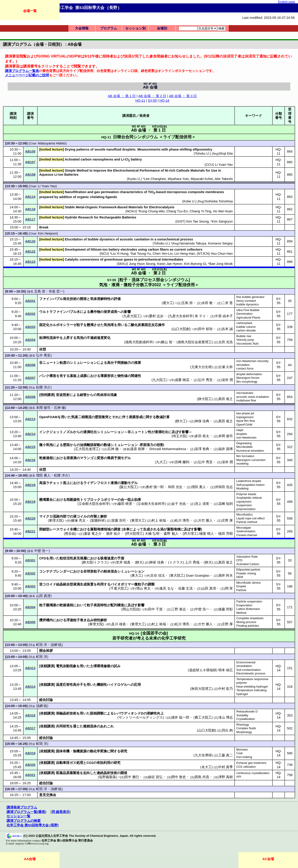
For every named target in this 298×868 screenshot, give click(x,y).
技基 (127, 449)
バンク (44, 376)
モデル (126, 458)
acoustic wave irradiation (253, 397)
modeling (243, 464)
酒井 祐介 (113, 534)
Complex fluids (246, 728)
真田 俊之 (226, 399)
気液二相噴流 (81, 417)
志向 (87, 773)
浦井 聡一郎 (180, 717)
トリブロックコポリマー (99, 500)
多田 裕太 (202, 436)
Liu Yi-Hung (120, 254)
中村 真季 (226, 767)
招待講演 (47, 395)
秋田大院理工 (202, 689)
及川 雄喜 (119, 624)
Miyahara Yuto (178, 179)
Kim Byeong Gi (195, 264)
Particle (241, 590)
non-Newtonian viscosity (252, 361)
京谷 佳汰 (158, 575)
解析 (104, 516)
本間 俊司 (43, 408)
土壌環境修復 (100, 666)
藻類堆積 (174, 529)
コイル (82, 516)
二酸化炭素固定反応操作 (146, 325)
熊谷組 (70, 534)
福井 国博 (226, 449)
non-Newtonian (246, 438)
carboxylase (244, 323)
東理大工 (138, 520)
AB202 (30, 314)
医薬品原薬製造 (68, 773)
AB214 (30, 434)
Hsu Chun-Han (222, 254)
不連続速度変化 (99, 338)
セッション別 (135, 28)
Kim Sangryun (222, 221)
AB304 (30, 607)
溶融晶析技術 (66, 713)
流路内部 (60, 516)
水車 (126, 529)
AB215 (30, 447)
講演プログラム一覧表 (22, 71)
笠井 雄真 (123, 562)
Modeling (243, 488)
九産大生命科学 (181, 316)
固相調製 (97, 713)
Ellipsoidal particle (248, 569)
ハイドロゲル (117, 685)
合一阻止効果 (131, 500)
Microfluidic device (249, 583)
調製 (151, 584)
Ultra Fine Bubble (248, 310)
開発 (83, 299)
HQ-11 (140, 101)
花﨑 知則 (226, 504)
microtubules (245, 393)
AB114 (30, 197)
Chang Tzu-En (177, 211)
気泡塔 (109, 325)
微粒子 (139, 584)
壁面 (66, 445)
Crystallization (246, 719)
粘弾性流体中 (49, 338)
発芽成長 (111, 312)
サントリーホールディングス (141, 717)
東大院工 (177, 575)
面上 (66, 483)
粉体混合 (111, 571)
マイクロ (46, 516)
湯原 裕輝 (137, 449)
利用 (100, 584)
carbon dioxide (246, 330)
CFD (239, 560)
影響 (127, 312)
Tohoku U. (202, 153)
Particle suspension (249, 601)
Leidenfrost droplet (249, 481)
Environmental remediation (246, 664)
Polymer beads (246, 494)
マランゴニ (88, 458)
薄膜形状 (107, 376)
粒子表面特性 (97, 605)
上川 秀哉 (192, 562)
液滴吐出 (90, 432)
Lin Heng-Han (185, 254)
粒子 (80, 325)
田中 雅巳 (132, 777)
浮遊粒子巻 (75, 620)
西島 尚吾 (202, 777)
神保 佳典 (202, 421)
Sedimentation (246, 531)
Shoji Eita (226, 153)
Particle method (247, 522)
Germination (245, 314)
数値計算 (163, 417)
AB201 (30, 301)
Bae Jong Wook (221, 264)
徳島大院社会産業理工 (195, 342)
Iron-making (244, 757)
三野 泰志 (179, 609)
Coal (239, 753)
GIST (180, 221)
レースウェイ (60, 529)
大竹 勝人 (205, 520)
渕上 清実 (202, 504)
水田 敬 (207, 303)
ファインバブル (51, 299)
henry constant (246, 301)
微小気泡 (46, 445)
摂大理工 (190, 534)
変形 (100, 458)
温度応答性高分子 (70, 685)
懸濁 (90, 325)
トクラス (176, 562)
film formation (245, 456)
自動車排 (63, 763)
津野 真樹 (226, 777)
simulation (243, 365)
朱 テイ (200, 316)
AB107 (30, 162)
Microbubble (245, 447)
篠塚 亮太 (78, 520)
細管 (83, 395)
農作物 (95, 312)
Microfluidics (245, 514)
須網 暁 (56, 645)
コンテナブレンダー (54, 571)
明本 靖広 (226, 670)
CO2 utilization (246, 767)
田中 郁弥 (205, 329)
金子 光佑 (179, 504)
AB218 (30, 485)
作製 (94, 516)
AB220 (30, 518)
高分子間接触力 (119, 363)
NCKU (131, 211)
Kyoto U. (134, 179)
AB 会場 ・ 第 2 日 (152, 96)
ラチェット (54, 483)
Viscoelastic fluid (247, 344)
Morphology (244, 732)
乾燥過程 (46, 458)
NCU (104, 254)
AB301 (30, 560)
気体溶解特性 (100, 299)
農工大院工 (203, 717)
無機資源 (80, 751)
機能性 (102, 685)
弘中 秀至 (43, 355)
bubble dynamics (248, 304)
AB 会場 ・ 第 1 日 (122, 96)
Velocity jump (245, 340)
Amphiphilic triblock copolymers (249, 500)
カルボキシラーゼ (63, 325)
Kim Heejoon (47, 233)
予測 (121, 558)
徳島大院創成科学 (139, 342)
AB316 (30, 715)
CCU (209, 165)
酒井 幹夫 (226, 575)
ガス (73, 763)
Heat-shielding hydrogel (252, 687)
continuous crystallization (253, 773)
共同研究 (63, 726)
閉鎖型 (44, 529)
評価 (117, 299)
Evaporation (244, 605)
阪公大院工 (129, 487)
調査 (117, 529)
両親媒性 (73, 500)
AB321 (30, 775)
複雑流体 (90, 726)
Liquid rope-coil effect (251, 518)
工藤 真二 (226, 755)
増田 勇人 (43, 475)
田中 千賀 (155, 609)
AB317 (30, 728)
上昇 (66, 338)
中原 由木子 (224, 316)
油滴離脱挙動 (90, 445)
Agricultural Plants (248, 318)
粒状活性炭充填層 (73, 558)
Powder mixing (246, 573)
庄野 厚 (227, 520)
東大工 (137, 575)
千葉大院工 (119, 588)
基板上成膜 (78, 376)
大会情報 (82, 28)
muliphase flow (246, 400)
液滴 (114, 483)
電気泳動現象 (66, 666)
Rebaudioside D (247, 711)
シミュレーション (83, 363)
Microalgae (244, 528)
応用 (137, 685)
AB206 (30, 365)
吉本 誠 (227, 329)
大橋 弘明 (152, 534)
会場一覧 (30, 11)
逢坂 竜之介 (93, 534)
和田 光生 (175, 487)
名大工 (207, 767)
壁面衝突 (102, 417)
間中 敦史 (179, 777)
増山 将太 (143, 588)
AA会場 (30, 859)
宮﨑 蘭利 (182, 462)
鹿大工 (168, 303)
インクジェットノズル (56, 432)
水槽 (73, 529)
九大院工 (159, 380)
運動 (124, 483)
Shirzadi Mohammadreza (167, 449)
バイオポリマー (122, 584)
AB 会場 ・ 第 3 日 (183, 96)
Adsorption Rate (247, 557)
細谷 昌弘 (155, 777)
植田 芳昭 (226, 534)
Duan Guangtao (198, 575)
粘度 (63, 363)
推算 (138, 363)
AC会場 (268, 859)
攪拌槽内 (46, 620)
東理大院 (56, 520)
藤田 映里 (125, 504)
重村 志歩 (156, 316)
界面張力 (147, 445)
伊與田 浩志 (224, 487)
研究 (124, 751)
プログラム (109, 28)
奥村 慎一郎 (155, 487)
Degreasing (244, 443)
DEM (240, 577)
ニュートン (51, 363)
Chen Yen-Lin (163, 254)
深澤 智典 (202, 449)
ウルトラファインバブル (58, 312)
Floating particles (248, 626)
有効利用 (103, 763)
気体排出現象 (107, 395)
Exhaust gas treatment (251, 763)
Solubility (242, 715)
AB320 (30, 765)
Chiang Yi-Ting (200, 211)
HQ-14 (164, 101)
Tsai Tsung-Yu (141, 254)
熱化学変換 (98, 751)
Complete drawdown (250, 618)
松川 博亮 (182, 520)
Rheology (243, 725)
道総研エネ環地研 (203, 670)
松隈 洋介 (43, 387)
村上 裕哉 (159, 520)
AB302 (30, 573)
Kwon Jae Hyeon (170, 264)
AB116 (30, 209)
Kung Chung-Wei (152, 211)
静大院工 (205, 399)
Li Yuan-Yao (224, 165)
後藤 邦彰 (226, 609)
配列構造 (117, 605)
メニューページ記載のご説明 (27, 75)
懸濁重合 (46, 500)
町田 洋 (42, 645)
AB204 (30, 340)
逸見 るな (167, 588)
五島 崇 (40, 291)
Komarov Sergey (220, 243)
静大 (139, 562)
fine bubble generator (251, 297)
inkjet (240, 430)
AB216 (30, 460)
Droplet (241, 586)
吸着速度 (107, 558)
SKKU (122, 264)
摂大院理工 (134, 534)
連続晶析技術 (107, 773)
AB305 (30, 622)
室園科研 (98, 520)
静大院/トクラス (95, 562)
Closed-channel (247, 535)
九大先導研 (203, 755)
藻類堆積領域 (100, 529)
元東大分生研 (202, 367)
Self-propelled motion (251, 485)
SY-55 (152, 101)
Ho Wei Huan (223, 211)
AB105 (30, 151)
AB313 (30, 668)
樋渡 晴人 (207, 534)
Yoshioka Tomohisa (218, 201)
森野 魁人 (171, 534)
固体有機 (63, 751)
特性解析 (100, 620)
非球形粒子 (92, 571)
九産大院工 (132, 316)
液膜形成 (136, 417)
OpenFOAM (244, 425)
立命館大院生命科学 (94, 504)
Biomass (242, 749)
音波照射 (63, 395)
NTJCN (203, 254)
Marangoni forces (248, 378)
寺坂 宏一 (56, 291)
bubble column (246, 327)
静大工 (181, 421)
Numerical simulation (250, 451)
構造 (53, 376)
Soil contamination (249, 670)
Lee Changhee (155, 179)
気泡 (80, 338)
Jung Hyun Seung (142, 264)
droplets (242, 434)
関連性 (136, 376)
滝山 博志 (226, 717)
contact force (245, 368)
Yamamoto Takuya (192, 243)
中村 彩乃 (226, 689)
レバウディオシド (127, 713)
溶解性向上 (155, 713)
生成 (147, 529)
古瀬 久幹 (226, 367)
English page (287, 2)
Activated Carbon (248, 564)
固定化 (44, 325)
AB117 (30, 219)
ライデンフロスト (97, 483)
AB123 (30, 262)
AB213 (30, 419)
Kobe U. (189, 201)
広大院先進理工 (87, 449)
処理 (80, 763)
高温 (43, 483)
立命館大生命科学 (151, 504)
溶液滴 (71, 458)
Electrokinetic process (251, 673)
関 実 (229, 588)
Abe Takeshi (224, 179)
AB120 (30, 241)
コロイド (49, 584)
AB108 (30, 175)
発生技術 (70, 299)
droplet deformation (249, 374)
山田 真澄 (209, 588)
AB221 (30, 531)
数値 (107, 445)
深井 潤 (227, 380)
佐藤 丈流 (185, 588)
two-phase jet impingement (245, 415)
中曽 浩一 (41, 551)
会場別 (162, 28)
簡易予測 (114, 458)
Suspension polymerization (246, 507)
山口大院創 (181, 329)
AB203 (30, 327)
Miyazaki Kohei (202, 179)
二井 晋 (227, 303)
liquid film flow (246, 421)
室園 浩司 (119, 520)
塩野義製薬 (107, 777)
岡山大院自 (131, 609)
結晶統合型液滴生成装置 (75, 584)
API (239, 777)
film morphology (247, 382)
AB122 (30, 252)
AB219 (30, 502)
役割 (160, 445)
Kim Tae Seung (198, 221)
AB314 (30, 687)
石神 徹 (59, 408)
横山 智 (167, 342)
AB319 (30, 753)
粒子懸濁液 (48, 605)
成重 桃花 (182, 380)
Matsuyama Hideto (52, 143)
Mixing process (246, 622)
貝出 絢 (227, 730)
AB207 (30, 378)
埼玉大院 (179, 436)
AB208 (30, 397)
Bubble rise (244, 336)
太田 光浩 (226, 342)
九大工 (161, 462)
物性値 (122, 376)
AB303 (30, 586)
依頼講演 (47, 666)
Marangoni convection (251, 460)
